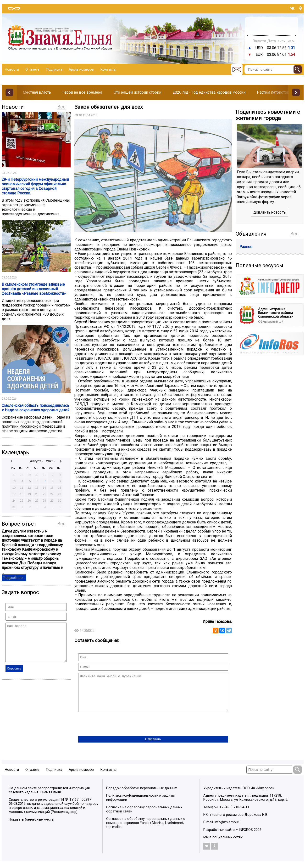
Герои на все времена (82, 92)
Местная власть (37, 92)
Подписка (54, 69)
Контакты (108, 69)
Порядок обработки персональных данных (141, 795)
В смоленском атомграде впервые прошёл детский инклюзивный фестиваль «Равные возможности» (34, 289)
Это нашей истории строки (137, 92)
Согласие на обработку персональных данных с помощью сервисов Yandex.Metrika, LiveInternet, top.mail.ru (146, 830)
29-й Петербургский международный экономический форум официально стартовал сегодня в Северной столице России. (35, 186)
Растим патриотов (273, 92)
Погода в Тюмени (271, 28)
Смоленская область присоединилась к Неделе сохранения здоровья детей (36, 408)
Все (61, 107)
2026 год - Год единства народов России (209, 92)
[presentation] (115, 732)
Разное (246, 247)
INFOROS (246, 837)
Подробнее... (14, 578)
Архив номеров (81, 69)
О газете (32, 69)
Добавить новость (270, 213)
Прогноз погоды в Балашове (272, 24)
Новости (12, 69)
